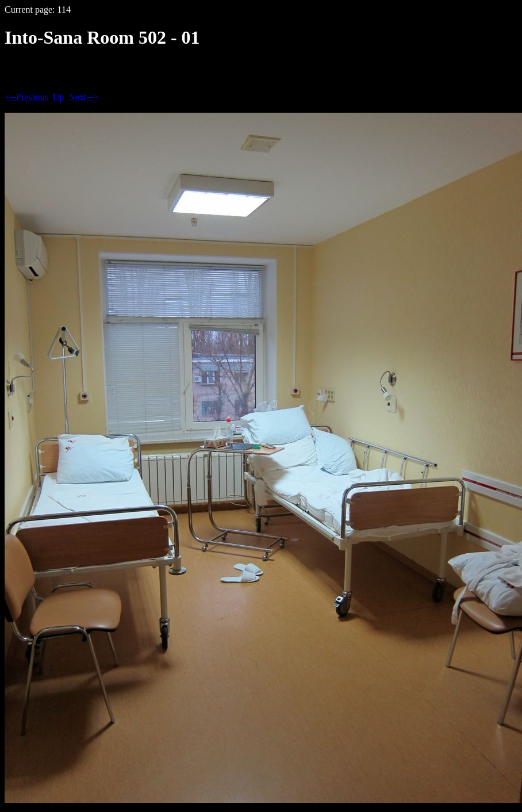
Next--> (83, 97)
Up (59, 97)
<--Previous (26, 97)
